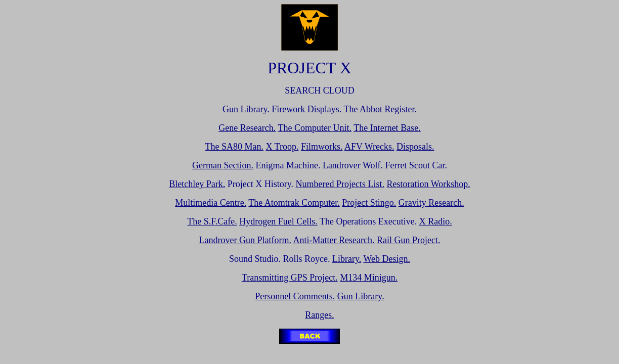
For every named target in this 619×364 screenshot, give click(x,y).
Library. (347, 259)
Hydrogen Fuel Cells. (278, 221)
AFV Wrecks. (369, 147)
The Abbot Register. (380, 109)
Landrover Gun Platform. (245, 240)
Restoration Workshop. (429, 184)
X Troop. (282, 147)
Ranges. (320, 315)
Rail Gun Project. (408, 240)
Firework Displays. (306, 109)
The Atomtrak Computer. (294, 203)
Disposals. (415, 147)
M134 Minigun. (369, 278)
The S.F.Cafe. (212, 221)
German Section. (223, 165)
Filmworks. (322, 147)
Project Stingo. (369, 203)
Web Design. (387, 259)
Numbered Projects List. (340, 184)
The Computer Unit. (315, 128)
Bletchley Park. (197, 184)
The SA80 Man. (234, 147)
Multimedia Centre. (211, 203)
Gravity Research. (431, 203)
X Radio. (436, 221)
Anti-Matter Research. (334, 240)
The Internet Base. (387, 128)
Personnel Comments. (295, 296)
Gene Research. (247, 128)
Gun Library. (246, 109)
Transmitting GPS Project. (290, 278)
